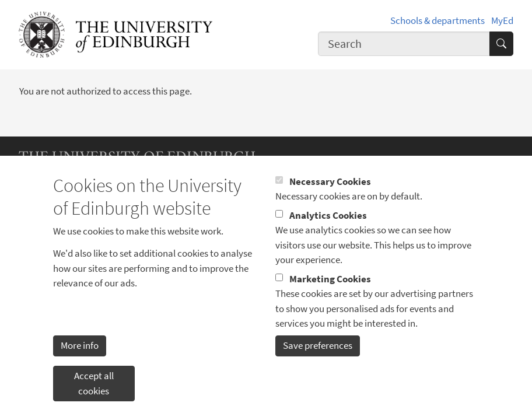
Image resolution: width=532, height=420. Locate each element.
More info (80, 366)
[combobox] (404, 44)
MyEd (502, 20)
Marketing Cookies (330, 299)
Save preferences (318, 366)
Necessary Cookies (330, 202)
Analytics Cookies (328, 236)
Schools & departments (437, 20)
